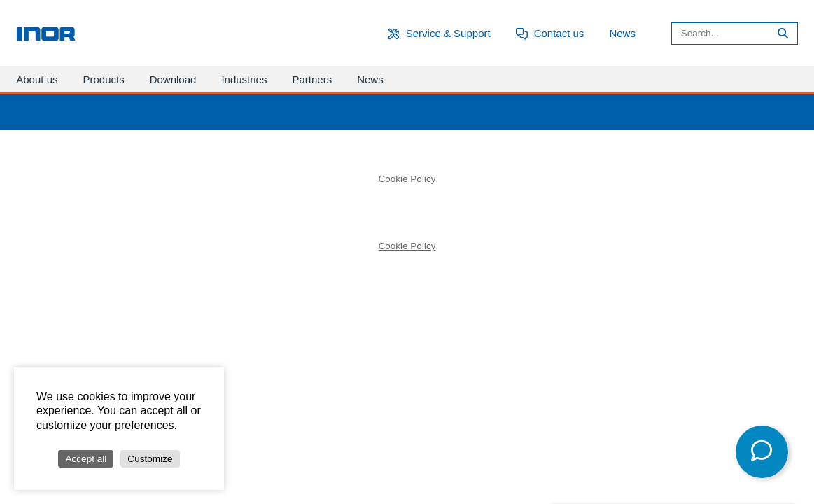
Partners (312, 79)
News (622, 33)
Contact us (559, 33)
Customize (150, 459)
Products (103, 79)
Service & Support (448, 33)
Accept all (86, 459)
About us (37, 79)
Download (173, 79)
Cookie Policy (407, 179)
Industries (244, 79)
